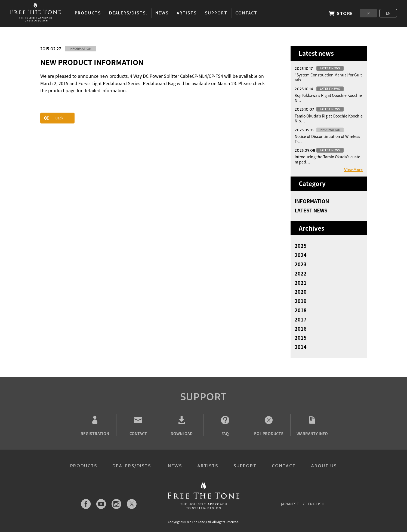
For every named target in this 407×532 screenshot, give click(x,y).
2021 (301, 283)
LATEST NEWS (311, 211)
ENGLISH (316, 504)
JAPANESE (290, 504)
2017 (301, 320)
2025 (301, 246)
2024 (301, 255)
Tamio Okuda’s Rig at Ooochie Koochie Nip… (329, 118)
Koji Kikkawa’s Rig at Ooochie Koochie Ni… (328, 98)
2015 (301, 338)
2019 (301, 301)
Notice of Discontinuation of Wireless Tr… (327, 139)
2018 (301, 310)
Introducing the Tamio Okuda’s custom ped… (327, 159)
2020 (301, 292)
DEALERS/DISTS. (132, 466)
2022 (301, 274)
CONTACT (284, 466)
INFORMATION (312, 201)
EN (388, 13)
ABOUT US (324, 466)
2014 (301, 347)
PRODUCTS (84, 466)
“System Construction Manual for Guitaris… (328, 77)
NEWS (175, 466)
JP (368, 13)
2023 (301, 264)
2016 (301, 329)
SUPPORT (245, 466)
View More (353, 170)
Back (59, 118)
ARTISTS (208, 466)
